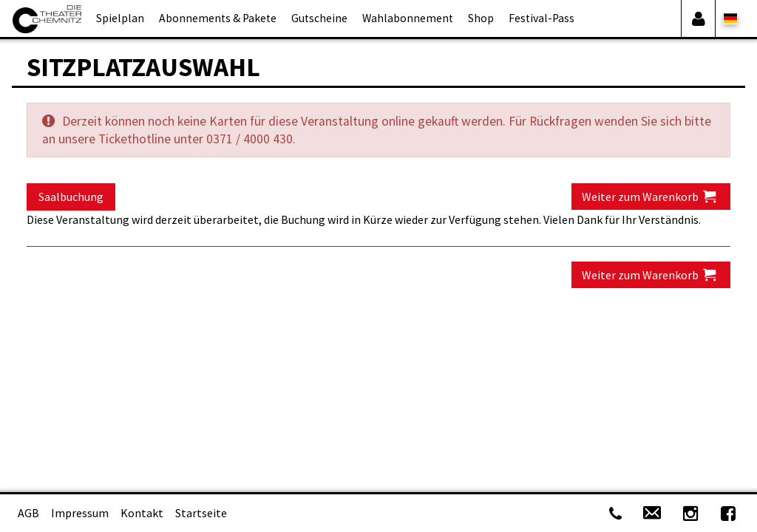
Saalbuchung (71, 197)
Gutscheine (319, 18)
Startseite (201, 513)
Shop (481, 18)
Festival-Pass (542, 18)
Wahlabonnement (408, 18)
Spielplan (120, 18)
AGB (28, 513)
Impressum (80, 513)
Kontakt (142, 513)
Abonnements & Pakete (218, 18)
